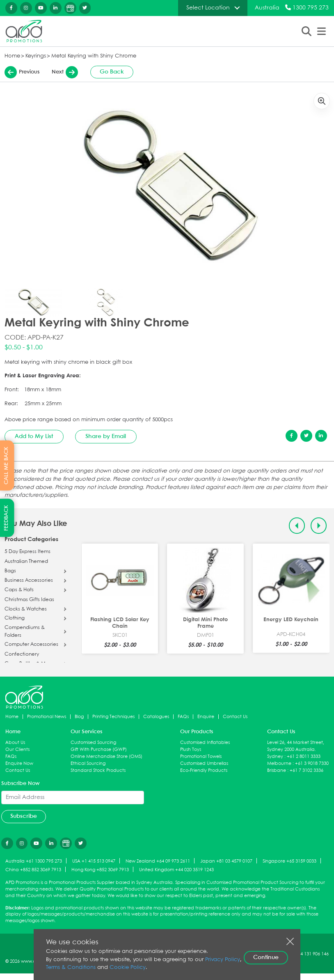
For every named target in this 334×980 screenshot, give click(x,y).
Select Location (208, 8)
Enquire (206, 717)
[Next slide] (319, 526)
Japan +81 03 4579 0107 (226, 861)
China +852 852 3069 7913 (33, 870)
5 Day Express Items (27, 552)
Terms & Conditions (71, 967)
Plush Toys (191, 749)
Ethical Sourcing (88, 763)
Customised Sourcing (93, 742)
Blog (79, 717)
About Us (15, 742)
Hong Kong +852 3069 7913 (100, 870)
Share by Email (106, 436)
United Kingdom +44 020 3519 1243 (176, 870)
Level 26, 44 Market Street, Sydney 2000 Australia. (296, 746)
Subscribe (24, 816)
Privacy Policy (223, 960)
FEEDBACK (6, 518)
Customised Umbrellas (204, 763)
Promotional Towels (201, 756)
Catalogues (156, 717)
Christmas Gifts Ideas (29, 600)
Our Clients (17, 749)
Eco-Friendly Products (204, 770)
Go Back (112, 72)
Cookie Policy (128, 967)
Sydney (275, 756)
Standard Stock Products (98, 770)
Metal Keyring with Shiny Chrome (94, 56)
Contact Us (235, 717)
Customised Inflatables (205, 742)
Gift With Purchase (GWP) (99, 749)
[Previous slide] (297, 526)
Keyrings (36, 56)
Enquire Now (19, 763)
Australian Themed (26, 562)
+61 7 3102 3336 (307, 770)
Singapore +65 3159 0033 (289, 861)
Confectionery (22, 654)
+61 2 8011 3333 (304, 756)
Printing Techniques (113, 717)
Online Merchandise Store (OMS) (106, 756)
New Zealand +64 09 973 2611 (158, 861)
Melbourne (279, 763)
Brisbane (277, 770)
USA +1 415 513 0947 (94, 861)
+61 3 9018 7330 (312, 763)
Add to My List (34, 436)
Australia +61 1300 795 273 (34, 861)
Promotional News (47, 717)
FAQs (183, 717)
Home (12, 56)
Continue (266, 957)
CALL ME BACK (6, 465)
